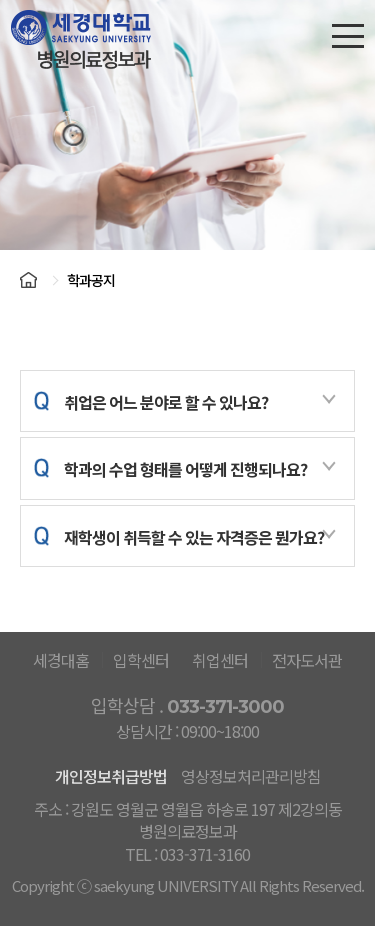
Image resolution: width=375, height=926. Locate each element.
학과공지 (91, 280)
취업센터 (220, 660)
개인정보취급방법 (111, 776)
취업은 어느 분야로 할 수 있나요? (199, 402)
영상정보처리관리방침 (251, 776)
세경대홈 (61, 660)
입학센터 (141, 660)
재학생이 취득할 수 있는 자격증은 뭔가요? (199, 537)
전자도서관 (307, 660)
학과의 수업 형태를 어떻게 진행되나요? (199, 469)
